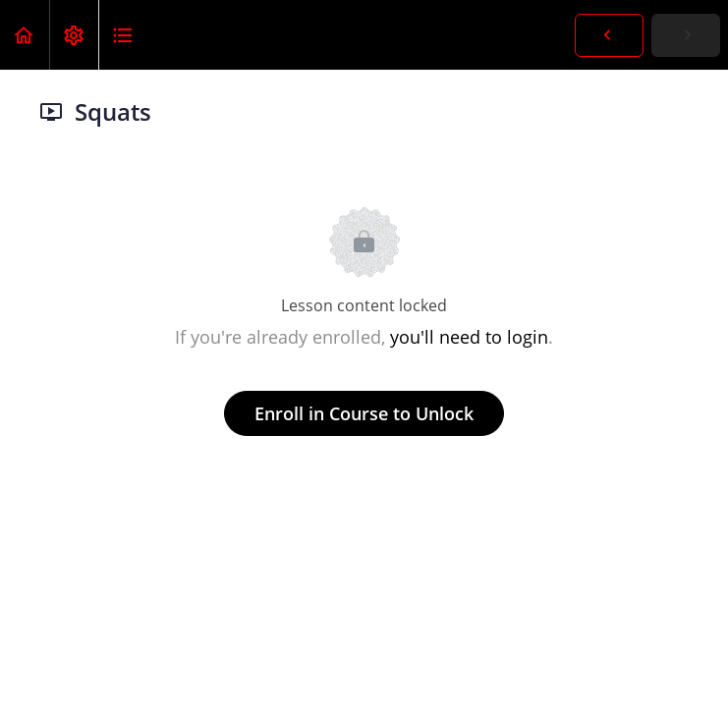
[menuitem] (74, 35)
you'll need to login (469, 337)
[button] (25, 35)
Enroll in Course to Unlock (364, 413)
